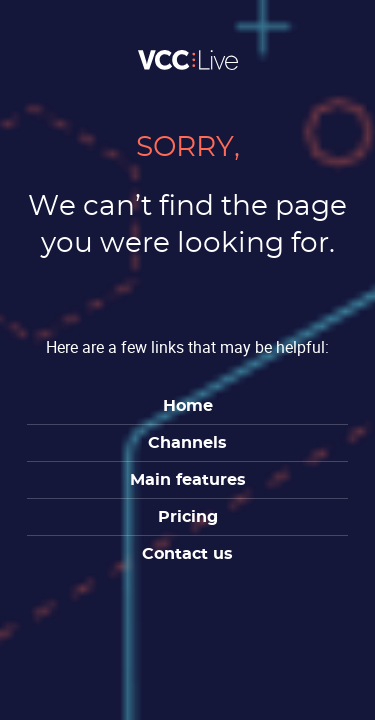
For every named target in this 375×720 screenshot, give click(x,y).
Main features (188, 480)
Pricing (188, 517)
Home (188, 406)
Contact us (187, 554)
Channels (187, 443)
